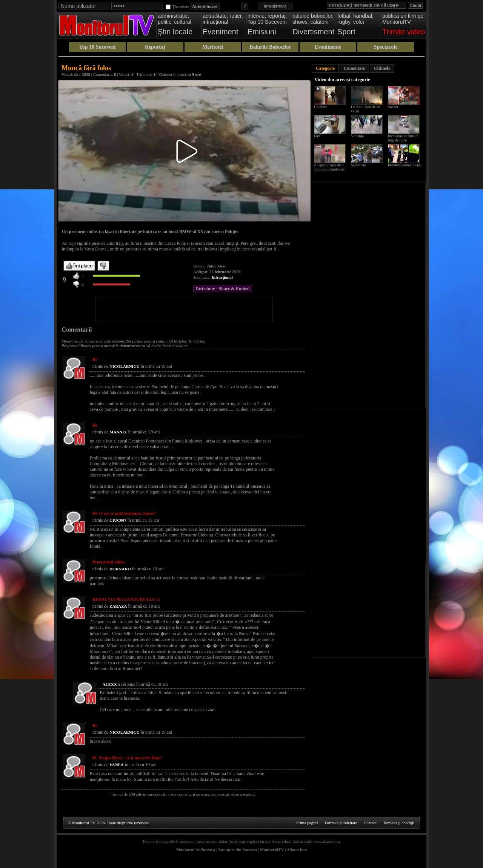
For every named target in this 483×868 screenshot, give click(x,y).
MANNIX (118, 432)
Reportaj (155, 47)
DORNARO (120, 569)
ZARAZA (118, 606)
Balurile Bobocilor (270, 47)
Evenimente (328, 47)
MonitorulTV (272, 850)
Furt (317, 136)
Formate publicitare (341, 823)
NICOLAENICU (124, 366)
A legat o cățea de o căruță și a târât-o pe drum (329, 169)
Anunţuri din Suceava (238, 850)
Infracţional (222, 277)
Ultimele (382, 68)
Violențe (357, 136)
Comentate (354, 68)
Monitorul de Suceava (196, 850)
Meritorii (213, 47)
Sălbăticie (358, 165)
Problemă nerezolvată (404, 165)
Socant (393, 107)
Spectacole (385, 47)
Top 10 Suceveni (98, 47)
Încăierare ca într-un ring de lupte (403, 138)
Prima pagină (307, 823)
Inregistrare (275, 6)
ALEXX (110, 684)
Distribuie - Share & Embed (223, 289)
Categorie (325, 68)
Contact (370, 823)
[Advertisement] (184, 309)
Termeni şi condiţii (399, 823)
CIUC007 (118, 520)
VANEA (117, 765)
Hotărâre (321, 107)
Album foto (297, 850)
